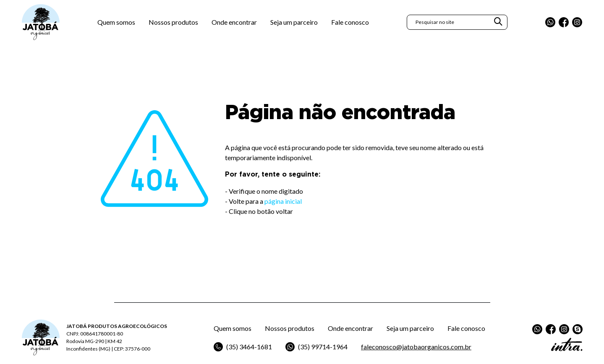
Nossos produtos (173, 23)
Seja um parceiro (294, 23)
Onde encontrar (234, 23)
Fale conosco (350, 23)
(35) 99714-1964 (316, 347)
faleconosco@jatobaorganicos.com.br (416, 347)
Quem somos (116, 23)
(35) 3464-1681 (243, 347)
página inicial (283, 201)
